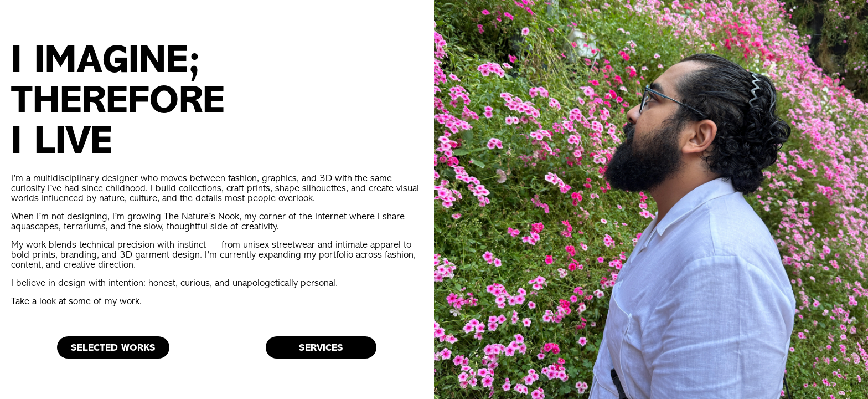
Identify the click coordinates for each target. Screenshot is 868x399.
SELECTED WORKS (113, 347)
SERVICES (321, 347)
